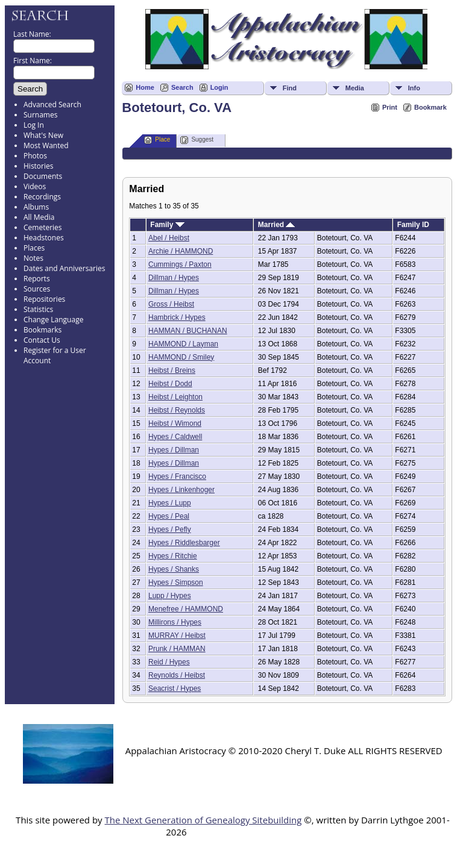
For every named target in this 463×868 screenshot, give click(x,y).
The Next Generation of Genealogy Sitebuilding (203, 820)
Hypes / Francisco (177, 476)
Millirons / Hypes (175, 622)
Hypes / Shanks (174, 569)
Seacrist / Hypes (175, 688)
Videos (35, 186)
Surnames (40, 115)
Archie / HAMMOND (181, 251)
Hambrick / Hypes (177, 317)
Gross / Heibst (171, 304)
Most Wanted (46, 145)
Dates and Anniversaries (64, 268)
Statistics (38, 309)
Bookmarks (43, 330)
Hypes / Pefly (170, 529)
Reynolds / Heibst (177, 675)
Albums (36, 207)
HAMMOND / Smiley (181, 357)
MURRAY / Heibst (177, 635)
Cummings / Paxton (180, 264)
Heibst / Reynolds (177, 410)
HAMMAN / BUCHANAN (188, 331)
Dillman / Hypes (174, 278)
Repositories (44, 299)
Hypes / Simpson (176, 582)
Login (219, 87)
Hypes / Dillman (174, 450)
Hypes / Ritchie (173, 556)
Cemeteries (43, 227)
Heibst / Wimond (175, 423)
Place (157, 140)
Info (414, 88)
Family (167, 225)
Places (34, 248)
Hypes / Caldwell (175, 437)
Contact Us (42, 340)
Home (145, 87)
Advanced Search (52, 105)
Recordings (42, 197)
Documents (43, 176)
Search (182, 87)
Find (290, 88)
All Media (39, 217)
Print (390, 107)
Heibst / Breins (172, 370)
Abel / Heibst (169, 238)
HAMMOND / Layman (183, 344)
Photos (35, 156)
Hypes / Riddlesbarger (184, 543)
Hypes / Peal (169, 516)
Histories (38, 166)
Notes (33, 258)
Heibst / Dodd (170, 384)
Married (277, 225)
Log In (34, 125)
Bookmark (430, 107)
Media (355, 88)
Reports (37, 279)
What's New (43, 135)
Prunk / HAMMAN (177, 649)
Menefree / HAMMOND (186, 609)
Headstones (44, 238)
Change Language (53, 320)
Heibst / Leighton (175, 397)
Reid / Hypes (169, 662)
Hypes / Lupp (170, 503)
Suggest (197, 140)
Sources (37, 289)
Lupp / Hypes (170, 596)
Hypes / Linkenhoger (181, 490)
